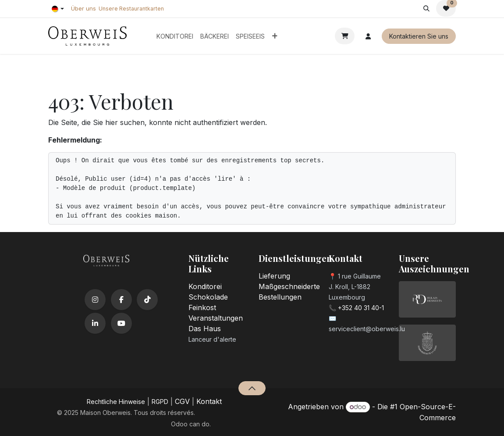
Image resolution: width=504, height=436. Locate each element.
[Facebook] (121, 300)
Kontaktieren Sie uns (419, 36)
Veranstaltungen (216, 318)
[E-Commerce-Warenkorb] (345, 36)
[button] (426, 8)
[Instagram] (95, 300)
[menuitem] (175, 36)
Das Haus (205, 329)
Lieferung (274, 276)
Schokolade (208, 297)
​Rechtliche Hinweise (116, 402)
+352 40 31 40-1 (361, 308)
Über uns (83, 8)
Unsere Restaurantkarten (131, 9)
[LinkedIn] (95, 323)
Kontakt (209, 401)
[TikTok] (147, 300)
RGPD (160, 402)
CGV (182, 401)
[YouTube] (121, 323)
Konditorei (205, 286)
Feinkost (202, 307)
